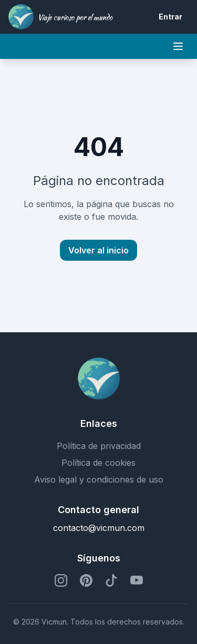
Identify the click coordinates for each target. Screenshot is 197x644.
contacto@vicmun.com (99, 528)
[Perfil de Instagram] (61, 580)
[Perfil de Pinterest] (86, 580)
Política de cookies (98, 463)
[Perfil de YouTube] (137, 580)
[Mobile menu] (178, 46)
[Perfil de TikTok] (111, 580)
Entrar (170, 17)
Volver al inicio (98, 250)
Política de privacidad (99, 446)
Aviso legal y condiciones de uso (99, 479)
